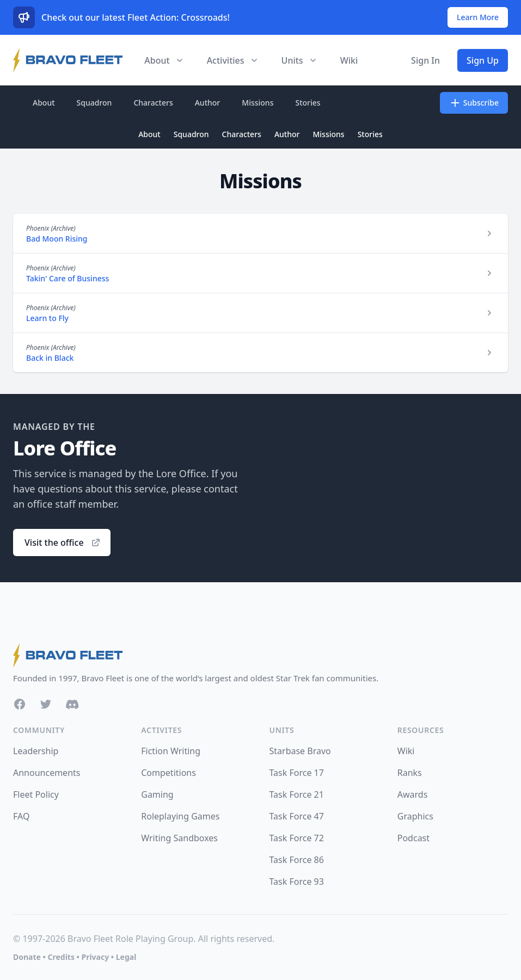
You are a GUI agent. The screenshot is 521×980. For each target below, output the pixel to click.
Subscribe (474, 103)
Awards (413, 794)
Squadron (94, 103)
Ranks (410, 773)
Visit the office (63, 543)
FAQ (21, 816)
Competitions (168, 773)
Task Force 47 (297, 816)
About (44, 103)
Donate (27, 957)
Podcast (413, 838)
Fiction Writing (171, 751)
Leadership (36, 751)
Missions (258, 103)
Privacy (95, 957)
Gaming (157, 794)
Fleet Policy (36, 794)
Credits (61, 957)
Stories (308, 103)
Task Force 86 (297, 860)
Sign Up (483, 60)
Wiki (349, 60)
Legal (126, 957)
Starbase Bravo (300, 751)
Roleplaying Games (180, 816)
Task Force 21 (297, 794)
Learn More (478, 17)
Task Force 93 (297, 882)
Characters (153, 103)
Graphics (415, 816)
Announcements (47, 773)
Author (208, 103)
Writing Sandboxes (179, 838)
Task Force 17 (297, 773)
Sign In (425, 60)
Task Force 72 (297, 838)
